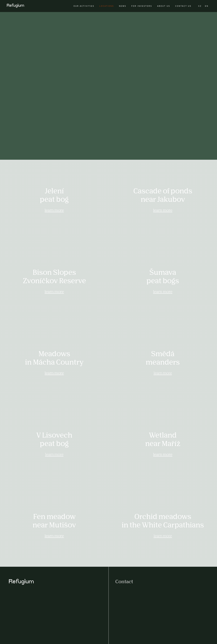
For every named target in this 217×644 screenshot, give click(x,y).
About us (164, 6)
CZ (200, 6)
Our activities (84, 6)
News (123, 6)
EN (207, 6)
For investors (142, 6)
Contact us (183, 6)
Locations (107, 6)
